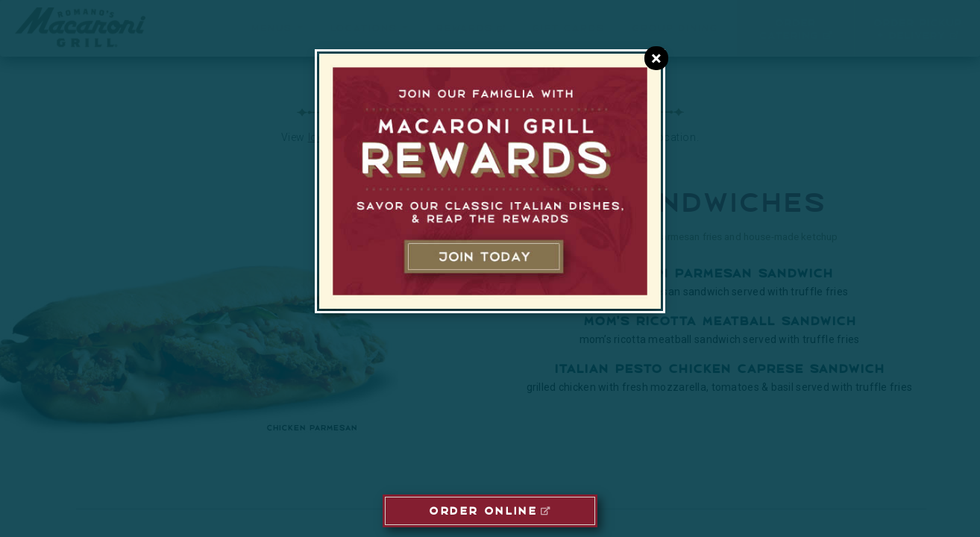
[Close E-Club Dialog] (656, 58)
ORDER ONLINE (483, 509)
